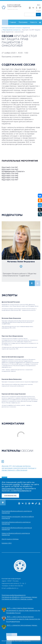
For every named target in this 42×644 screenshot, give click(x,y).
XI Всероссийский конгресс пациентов (16, 28)
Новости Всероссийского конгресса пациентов (16, 534)
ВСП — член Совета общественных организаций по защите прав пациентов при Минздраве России (23, 611)
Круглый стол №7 (10, 180)
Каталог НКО (7, 543)
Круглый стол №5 (10, 176)
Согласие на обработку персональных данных (19, 597)
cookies (16, 485)
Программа (23, 22)
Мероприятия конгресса (12, 30)
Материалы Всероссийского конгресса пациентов (17, 529)
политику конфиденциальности (16, 491)
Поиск (38, 15)
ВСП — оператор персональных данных (22, 625)
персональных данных (12, 489)
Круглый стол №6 (10, 178)
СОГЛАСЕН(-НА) (10, 496)
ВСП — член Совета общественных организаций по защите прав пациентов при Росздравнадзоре (23, 619)
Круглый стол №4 (10, 174)
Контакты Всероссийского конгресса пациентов (16, 523)
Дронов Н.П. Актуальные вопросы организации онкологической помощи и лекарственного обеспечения (19, 468)
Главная (13, 22)
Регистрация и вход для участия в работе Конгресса (18, 517)
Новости (33, 22)
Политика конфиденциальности (14, 595)
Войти (39, 5)
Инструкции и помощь (10, 539)
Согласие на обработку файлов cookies (17, 599)
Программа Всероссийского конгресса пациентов (17, 512)
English (39, 11)
